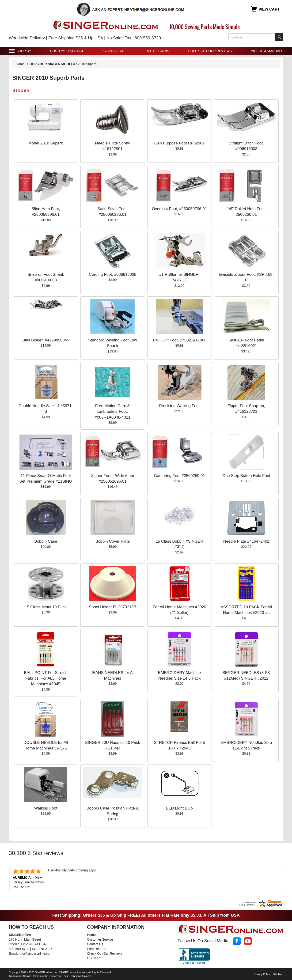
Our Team (94, 958)
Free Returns (156, 51)
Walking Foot (46, 808)
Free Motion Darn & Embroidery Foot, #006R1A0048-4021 (113, 412)
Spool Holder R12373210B (113, 607)
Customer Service (67, 51)
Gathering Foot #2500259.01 (179, 476)
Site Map (278, 974)
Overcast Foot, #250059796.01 (179, 209)
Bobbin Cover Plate (113, 541)
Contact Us (114, 51)
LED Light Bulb (179, 808)
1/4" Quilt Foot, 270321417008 (180, 340)
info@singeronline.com (36, 953)
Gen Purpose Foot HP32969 (180, 143)
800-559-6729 (19, 948)
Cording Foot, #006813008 (113, 274)
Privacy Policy (262, 974)
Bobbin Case (46, 541)
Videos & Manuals (267, 51)
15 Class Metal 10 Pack (46, 607)
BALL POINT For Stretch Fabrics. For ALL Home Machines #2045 (46, 678)
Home (20, 64)
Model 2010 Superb (46, 143)
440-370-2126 (42, 948)
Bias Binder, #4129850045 (46, 340)
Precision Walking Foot (179, 406)
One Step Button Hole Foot (246, 476)
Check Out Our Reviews (210, 51)
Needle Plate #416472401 (246, 541)
